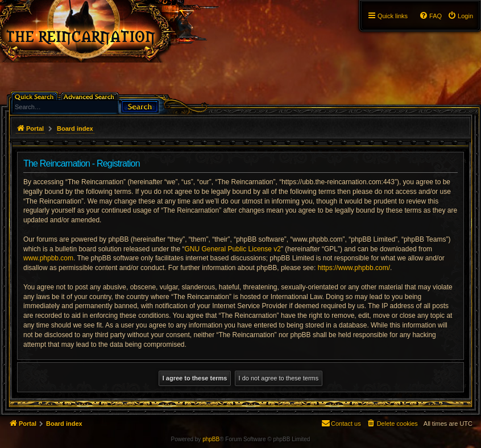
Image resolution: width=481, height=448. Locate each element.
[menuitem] (460, 16)
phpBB (211, 439)
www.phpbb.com (48, 258)
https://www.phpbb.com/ (354, 268)
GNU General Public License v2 (233, 249)
